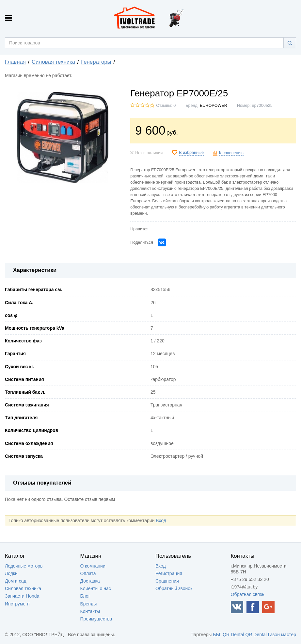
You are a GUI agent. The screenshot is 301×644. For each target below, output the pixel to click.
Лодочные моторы (24, 566)
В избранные (191, 153)
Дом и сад (16, 581)
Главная (15, 62)
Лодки (11, 573)
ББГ (217, 635)
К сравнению (231, 153)
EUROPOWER (214, 106)
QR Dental (233, 635)
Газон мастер (282, 635)
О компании (93, 566)
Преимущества (96, 619)
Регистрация (169, 573)
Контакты (90, 611)
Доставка (90, 581)
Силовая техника (53, 62)
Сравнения (167, 581)
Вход (161, 520)
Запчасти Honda (22, 596)
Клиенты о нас (96, 588)
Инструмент (17, 604)
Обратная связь (248, 594)
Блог (85, 596)
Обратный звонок (174, 588)
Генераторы (96, 62)
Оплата (88, 573)
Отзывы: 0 (166, 106)
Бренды (89, 604)
